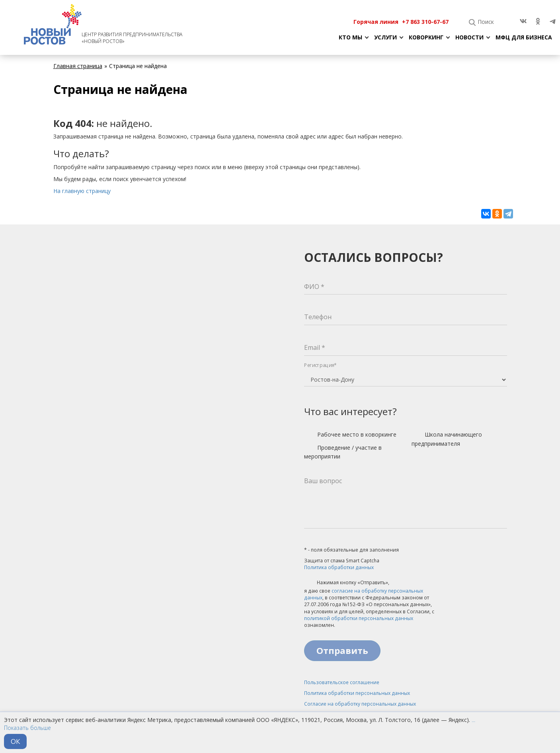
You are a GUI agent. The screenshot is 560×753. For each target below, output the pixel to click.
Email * (315, 347)
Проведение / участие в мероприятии (343, 452)
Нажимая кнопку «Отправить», (347, 583)
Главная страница (78, 66)
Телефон (318, 317)
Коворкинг (426, 37)
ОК (15, 741)
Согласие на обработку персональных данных (360, 704)
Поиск (486, 22)
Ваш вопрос (323, 481)
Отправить (342, 650)
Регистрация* (320, 365)
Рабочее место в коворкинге (350, 435)
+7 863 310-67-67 (425, 22)
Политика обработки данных (339, 567)
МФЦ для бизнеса (524, 37)
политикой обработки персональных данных (359, 618)
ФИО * (314, 287)
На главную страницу (82, 191)
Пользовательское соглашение (342, 682)
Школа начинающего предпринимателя (447, 439)
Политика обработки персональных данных (357, 693)
